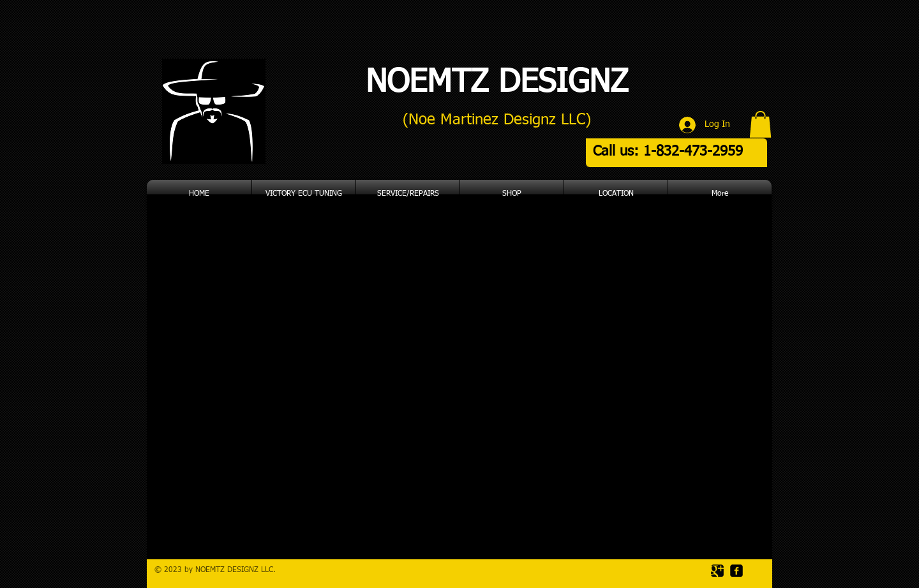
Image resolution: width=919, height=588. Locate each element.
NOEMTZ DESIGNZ (497, 83)
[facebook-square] (736, 571)
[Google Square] (717, 571)
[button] (760, 124)
